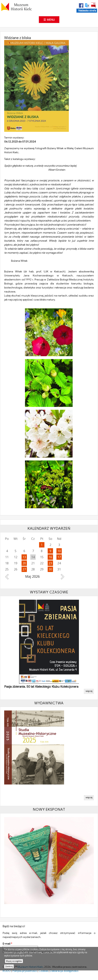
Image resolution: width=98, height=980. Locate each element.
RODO (7, 972)
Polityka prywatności (25, 972)
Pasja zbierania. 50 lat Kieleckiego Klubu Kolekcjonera (41, 688)
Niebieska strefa (87, 11)
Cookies (43, 972)
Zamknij (9, 966)
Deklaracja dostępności (64, 972)
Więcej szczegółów (14, 961)
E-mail (7, 944)
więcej (89, 692)
